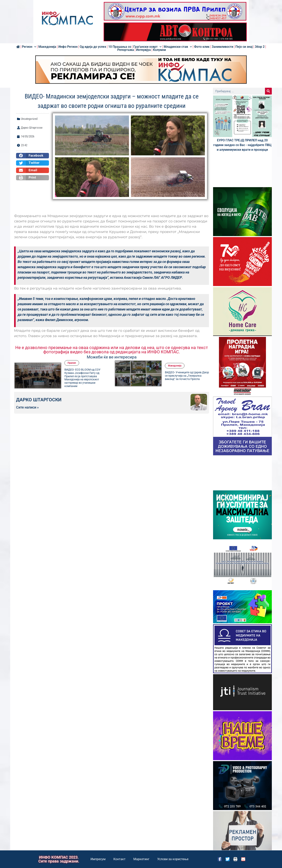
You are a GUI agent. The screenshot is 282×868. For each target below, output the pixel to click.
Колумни (159, 50)
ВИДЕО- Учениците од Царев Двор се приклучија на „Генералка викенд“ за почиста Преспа (187, 376)
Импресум (98, 859)
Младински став (178, 47)
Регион (29, 47)
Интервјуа (143, 50)
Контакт (119, 859)
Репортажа (126, 50)
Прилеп (72, 363)
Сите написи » (27, 407)
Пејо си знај (244, 47)
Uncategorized (29, 119)
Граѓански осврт (147, 47)
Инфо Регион (68, 47)
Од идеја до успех (93, 47)
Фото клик (202, 47)
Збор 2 (260, 47)
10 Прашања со (120, 47)
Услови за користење (173, 859)
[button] (33, 156)
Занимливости (222, 47)
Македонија (47, 47)
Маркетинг (141, 859)
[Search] (268, 91)
